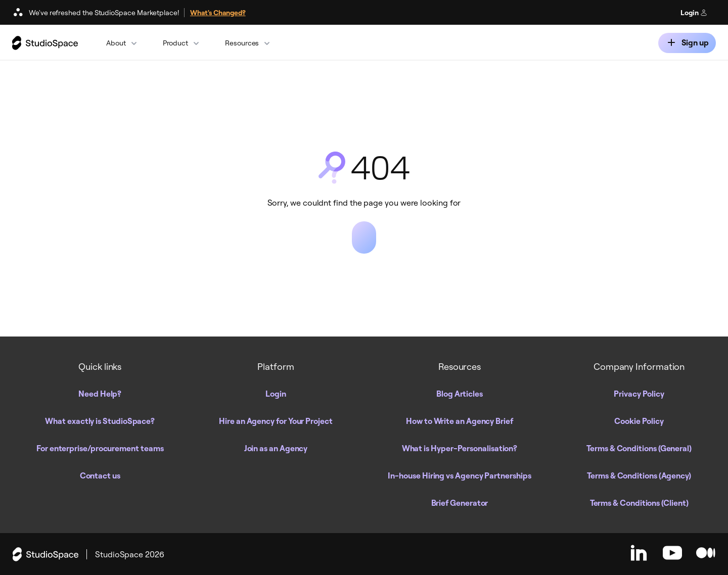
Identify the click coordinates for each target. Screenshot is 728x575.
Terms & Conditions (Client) (639, 503)
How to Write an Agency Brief (460, 421)
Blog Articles (460, 394)
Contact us (100, 475)
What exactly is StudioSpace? (100, 421)
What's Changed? (218, 13)
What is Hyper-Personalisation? (460, 448)
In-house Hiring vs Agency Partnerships (459, 475)
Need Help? (100, 394)
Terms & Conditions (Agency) (639, 475)
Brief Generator (460, 503)
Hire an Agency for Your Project (276, 421)
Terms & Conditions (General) (639, 448)
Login (694, 13)
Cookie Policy (639, 421)
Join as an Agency (276, 448)
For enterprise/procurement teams (100, 448)
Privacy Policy (639, 394)
